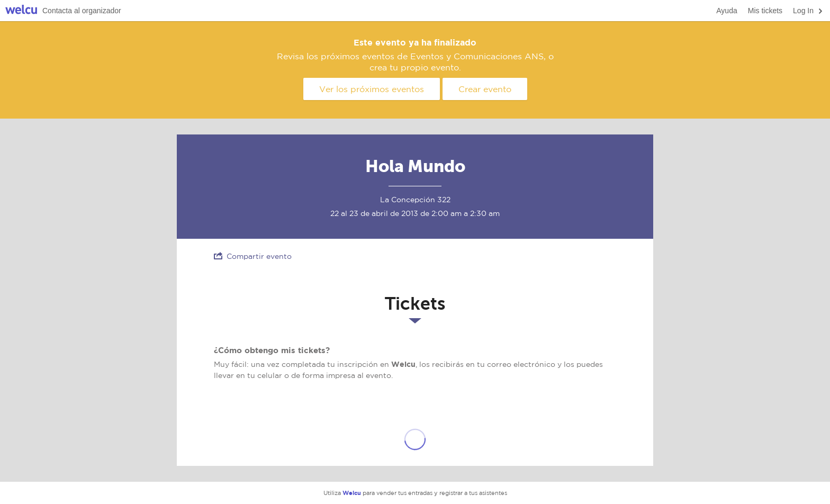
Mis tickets (765, 11)
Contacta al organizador (82, 11)
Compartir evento (253, 256)
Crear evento (485, 89)
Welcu (21, 11)
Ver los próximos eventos (372, 89)
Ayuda (727, 11)
